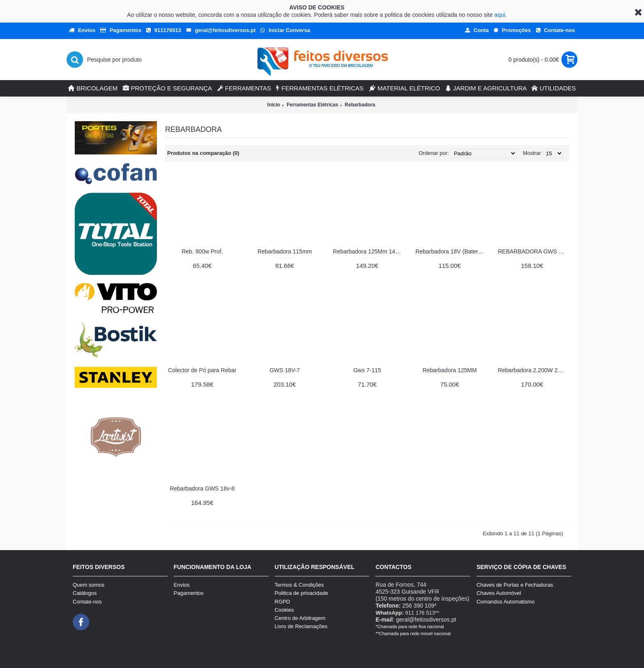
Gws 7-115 (367, 370)
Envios (182, 585)
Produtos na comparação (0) (203, 153)
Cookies (284, 610)
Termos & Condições (299, 585)
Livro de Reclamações (301, 626)
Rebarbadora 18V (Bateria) (450, 251)
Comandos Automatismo (506, 602)
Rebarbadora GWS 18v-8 (202, 488)
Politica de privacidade (301, 593)
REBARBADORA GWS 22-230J (534, 251)
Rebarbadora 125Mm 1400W (369, 251)
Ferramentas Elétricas (312, 105)
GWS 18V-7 (285, 370)
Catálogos (85, 593)
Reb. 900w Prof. (202, 251)
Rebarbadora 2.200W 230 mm (534, 370)
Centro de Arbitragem (300, 618)
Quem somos (89, 585)
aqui (499, 15)
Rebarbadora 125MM (450, 370)
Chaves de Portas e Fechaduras (515, 585)
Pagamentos (189, 593)
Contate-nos (87, 602)
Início (274, 105)
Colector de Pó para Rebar (202, 370)
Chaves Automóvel (499, 593)
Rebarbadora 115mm (285, 251)
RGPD (283, 602)
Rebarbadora (360, 105)
